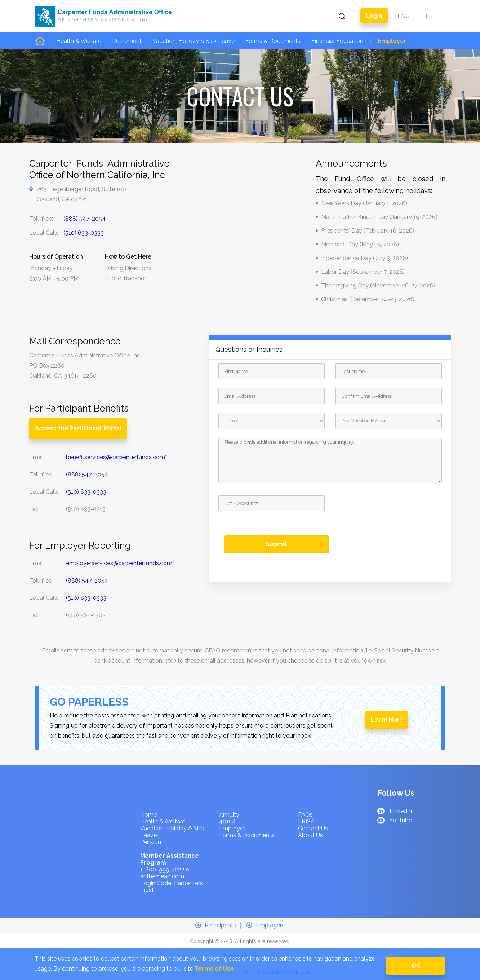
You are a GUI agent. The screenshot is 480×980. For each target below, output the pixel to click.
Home (148, 815)
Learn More (387, 720)
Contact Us (313, 828)
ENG (404, 16)
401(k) (227, 821)
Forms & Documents (273, 41)
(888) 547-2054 (85, 219)
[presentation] (390, 509)
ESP (431, 16)
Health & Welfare (79, 41)
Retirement (127, 41)
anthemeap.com (162, 876)
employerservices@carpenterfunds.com (119, 563)
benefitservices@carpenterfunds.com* (116, 457)
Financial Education (337, 41)
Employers (266, 925)
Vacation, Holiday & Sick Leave (194, 41)
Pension (151, 842)
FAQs (305, 815)
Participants (216, 925)
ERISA (306, 821)
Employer (392, 41)
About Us (310, 835)
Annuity (229, 815)
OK (416, 966)
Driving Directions (128, 268)
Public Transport (127, 278)
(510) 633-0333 (84, 233)
